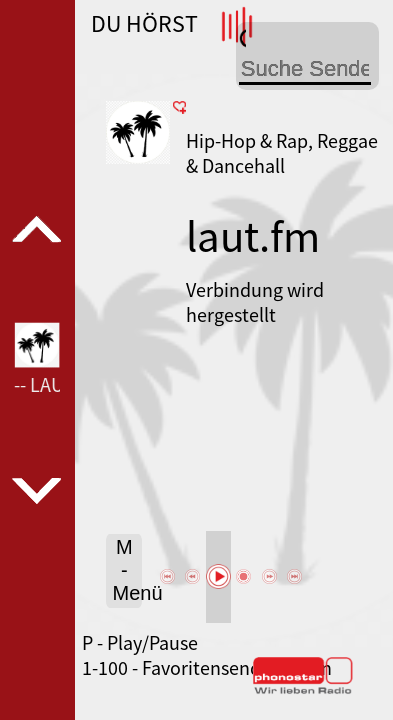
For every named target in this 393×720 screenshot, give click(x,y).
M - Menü (127, 570)
